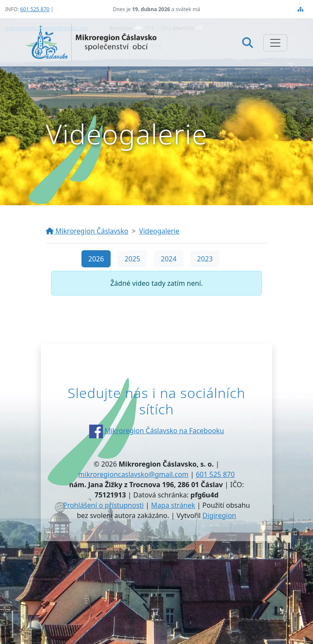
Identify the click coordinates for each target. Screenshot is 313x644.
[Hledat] (248, 42)
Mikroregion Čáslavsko (87, 231)
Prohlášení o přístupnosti (103, 505)
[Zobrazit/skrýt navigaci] (275, 43)
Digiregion (219, 515)
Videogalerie (159, 231)
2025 (132, 259)
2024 (169, 259)
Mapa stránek (173, 505)
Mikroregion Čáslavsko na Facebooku (157, 431)
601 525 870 (35, 9)
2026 (96, 259)
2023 (205, 259)
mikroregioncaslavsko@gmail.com (134, 474)
